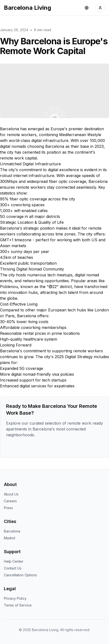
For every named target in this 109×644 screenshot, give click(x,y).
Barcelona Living (27, 8)
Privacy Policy (15, 598)
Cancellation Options (20, 575)
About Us (11, 494)
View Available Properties (32, 446)
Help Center (14, 561)
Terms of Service (18, 605)
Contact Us (13, 568)
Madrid (9, 538)
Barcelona (12, 531)
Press (8, 508)
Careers (10, 501)
